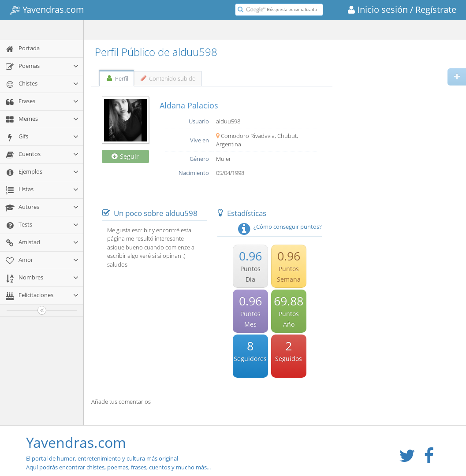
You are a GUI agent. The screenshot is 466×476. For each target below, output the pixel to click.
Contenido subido (168, 78)
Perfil (117, 78)
